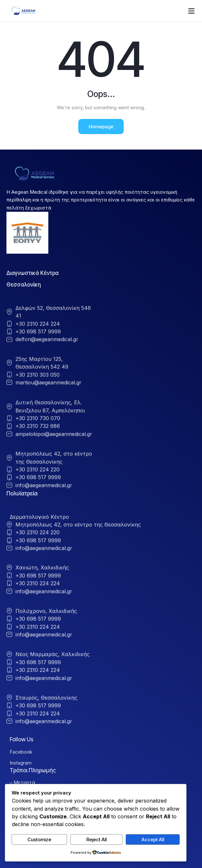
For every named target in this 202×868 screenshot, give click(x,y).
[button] (191, 11)
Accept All (153, 839)
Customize (39, 839)
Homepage (101, 127)
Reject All (96, 839)
